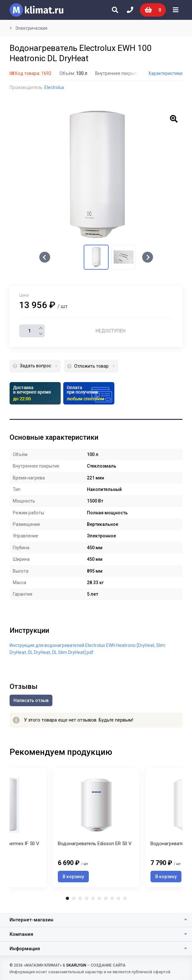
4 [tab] (87, 898)
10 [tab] (125, 898)
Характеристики (165, 73)
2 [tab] (74, 898)
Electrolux (54, 87)
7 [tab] (106, 898)
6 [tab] (99, 898)
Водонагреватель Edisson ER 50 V (95, 844)
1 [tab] (67, 898)
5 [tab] (93, 898)
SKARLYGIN (76, 965)
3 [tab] (80, 898)
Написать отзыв (31, 700)
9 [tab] (119, 898)
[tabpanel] (96, 828)
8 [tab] (112, 898)
